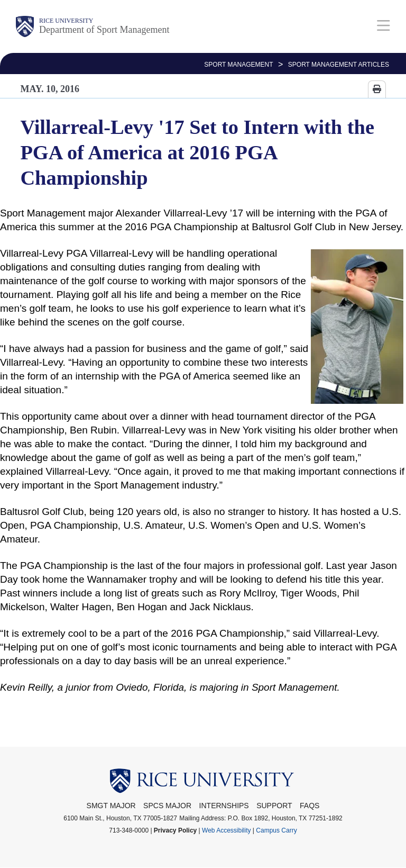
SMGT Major (111, 806)
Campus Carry (276, 830)
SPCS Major (167, 806)
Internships (224, 806)
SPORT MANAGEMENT (238, 65)
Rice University (66, 21)
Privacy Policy (175, 830)
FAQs (310, 806)
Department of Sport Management (104, 30)
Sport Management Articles (339, 65)
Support (274, 806)
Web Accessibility (226, 830)
